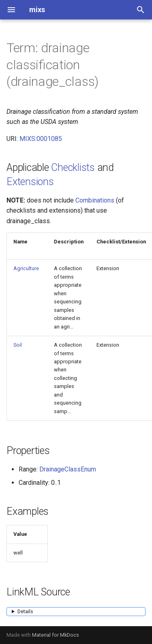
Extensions (30, 182)
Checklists (73, 167)
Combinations (95, 200)
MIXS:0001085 (41, 139)
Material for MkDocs (56, 635)
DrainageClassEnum (68, 469)
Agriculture (26, 268)
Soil (18, 345)
